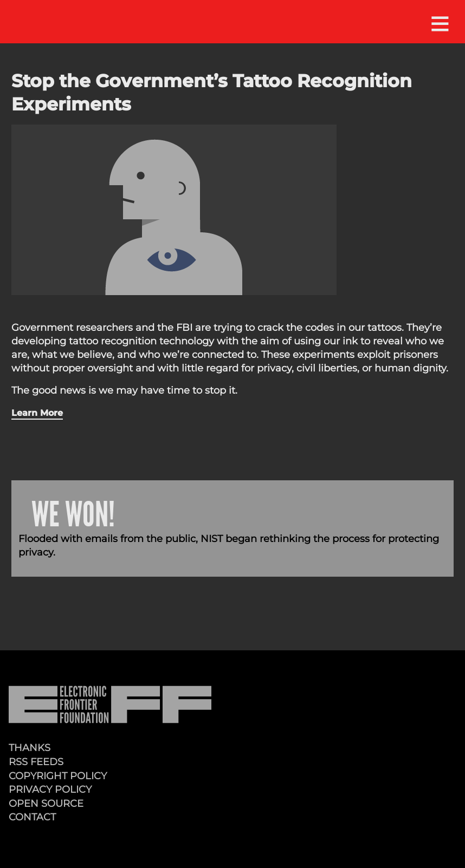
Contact (32, 817)
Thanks (30, 748)
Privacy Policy (50, 789)
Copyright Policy (58, 776)
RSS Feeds (36, 762)
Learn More (37, 413)
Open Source (46, 803)
